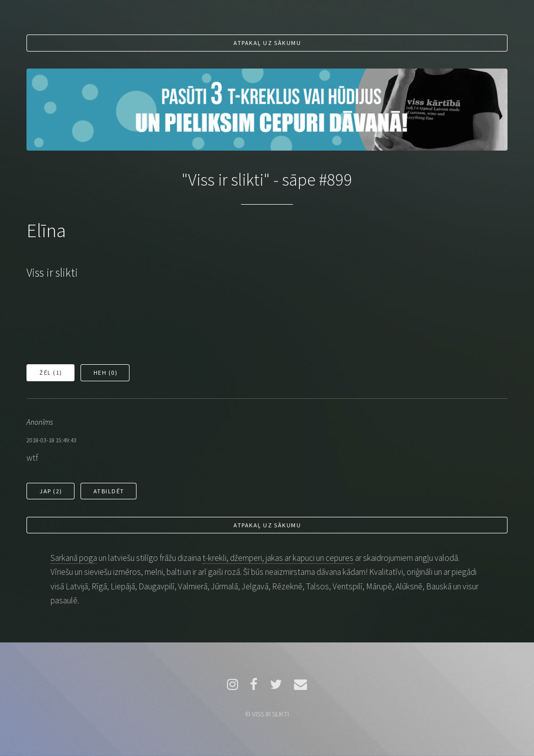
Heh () (106, 372)
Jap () (51, 491)
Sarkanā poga (74, 558)
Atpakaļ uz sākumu (267, 43)
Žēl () (51, 372)
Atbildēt (109, 491)
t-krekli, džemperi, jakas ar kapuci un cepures (278, 558)
